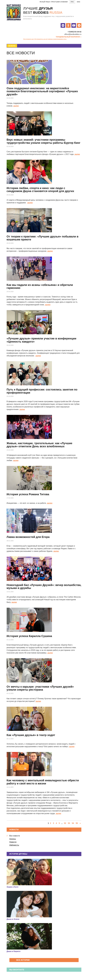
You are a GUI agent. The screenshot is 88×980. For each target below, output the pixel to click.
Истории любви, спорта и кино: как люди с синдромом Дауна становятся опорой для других (40, 190)
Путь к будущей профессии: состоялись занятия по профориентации (42, 391)
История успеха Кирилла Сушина (29, 636)
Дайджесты (14, 845)
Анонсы (13, 839)
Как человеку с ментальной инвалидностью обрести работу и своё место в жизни (43, 782)
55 (77, 823)
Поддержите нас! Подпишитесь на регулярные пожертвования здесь (45, 39)
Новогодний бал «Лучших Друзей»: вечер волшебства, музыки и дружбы (44, 586)
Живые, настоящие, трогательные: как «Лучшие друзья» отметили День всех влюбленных (39, 445)
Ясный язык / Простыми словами (54, 2)
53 (69, 823)
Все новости (15, 836)
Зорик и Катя (12, 887)
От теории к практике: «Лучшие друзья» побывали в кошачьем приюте (43, 238)
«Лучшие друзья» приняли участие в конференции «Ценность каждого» (41, 340)
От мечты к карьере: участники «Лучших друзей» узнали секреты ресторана (40, 688)
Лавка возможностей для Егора (28, 537)
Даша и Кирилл (14, 951)
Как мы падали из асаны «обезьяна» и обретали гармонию (40, 286)
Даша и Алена (13, 919)
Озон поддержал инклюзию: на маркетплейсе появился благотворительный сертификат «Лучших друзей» (42, 91)
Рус (72, 2)
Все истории (23, 960)
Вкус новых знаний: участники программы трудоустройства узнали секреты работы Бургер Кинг (44, 141)
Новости (13, 842)
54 (73, 823)
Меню (12, 46)
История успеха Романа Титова (28, 494)
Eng (78, 2)
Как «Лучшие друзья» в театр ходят (31, 735)
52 (65, 823)
